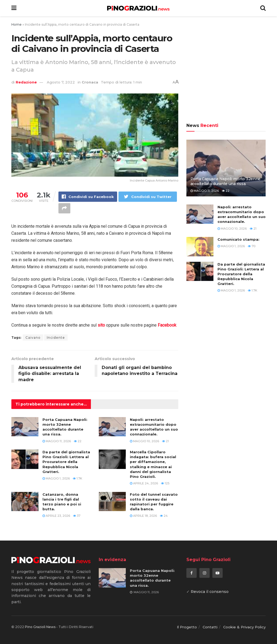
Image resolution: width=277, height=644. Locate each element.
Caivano (33, 338)
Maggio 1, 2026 (56, 478)
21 (165, 441)
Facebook (167, 325)
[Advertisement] (226, 70)
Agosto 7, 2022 (61, 82)
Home (17, 24)
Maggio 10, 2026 (144, 441)
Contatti (210, 627)
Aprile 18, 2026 (143, 516)
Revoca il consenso (210, 592)
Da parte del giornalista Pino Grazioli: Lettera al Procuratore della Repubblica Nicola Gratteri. (66, 462)
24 (164, 516)
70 (252, 246)
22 (78, 441)
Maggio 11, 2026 (57, 441)
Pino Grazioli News (40, 627)
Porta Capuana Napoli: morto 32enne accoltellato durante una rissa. (225, 181)
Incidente (56, 338)
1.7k (78, 478)
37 (77, 516)
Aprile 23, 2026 (56, 516)
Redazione (26, 82)
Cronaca (90, 82)
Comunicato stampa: (238, 239)
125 (165, 483)
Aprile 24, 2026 (144, 483)
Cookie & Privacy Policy (244, 627)
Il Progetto (187, 627)
